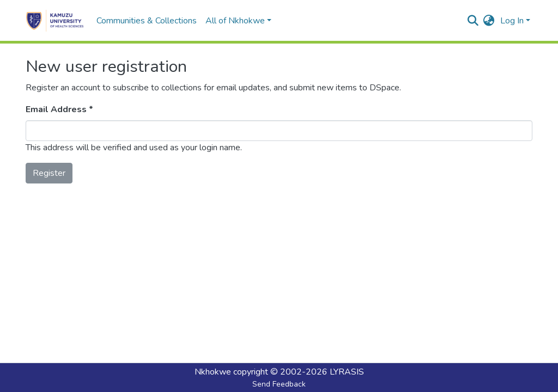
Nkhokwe (213, 372)
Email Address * (59, 109)
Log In (512, 21)
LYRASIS (347, 372)
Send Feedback (279, 384)
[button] (489, 21)
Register (49, 173)
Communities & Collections (147, 21)
